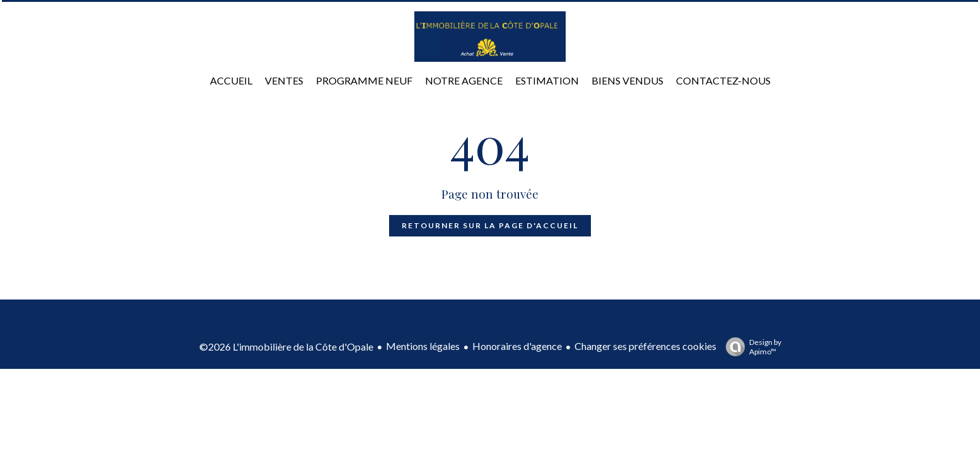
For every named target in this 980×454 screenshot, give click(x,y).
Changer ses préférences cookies (645, 346)
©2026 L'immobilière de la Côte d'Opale (286, 346)
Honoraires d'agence (517, 346)
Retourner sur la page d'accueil (490, 225)
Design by (750, 347)
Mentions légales (423, 346)
